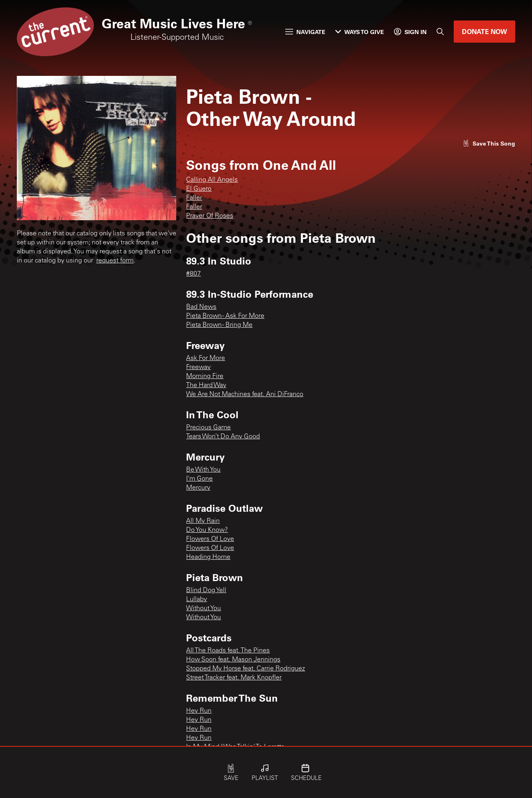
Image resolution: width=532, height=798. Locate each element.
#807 (193, 274)
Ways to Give (360, 32)
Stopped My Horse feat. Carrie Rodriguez (246, 669)
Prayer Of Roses (210, 216)
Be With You (203, 470)
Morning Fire (205, 376)
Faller (194, 198)
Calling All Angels (212, 180)
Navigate (305, 32)
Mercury (198, 488)
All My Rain (203, 521)
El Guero (199, 189)
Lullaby (197, 600)
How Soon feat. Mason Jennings (233, 660)
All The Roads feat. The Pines (228, 651)
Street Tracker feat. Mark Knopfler (234, 678)
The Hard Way (206, 385)
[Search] (440, 32)
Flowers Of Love (210, 539)
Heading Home (208, 557)
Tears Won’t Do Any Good (223, 437)
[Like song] (489, 143)
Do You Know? (207, 530)
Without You (203, 609)
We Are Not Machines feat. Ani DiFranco (245, 394)
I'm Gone (199, 479)
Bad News (201, 307)
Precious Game (208, 428)
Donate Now (484, 31)
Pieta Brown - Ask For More (225, 316)
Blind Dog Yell (206, 591)
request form (115, 261)
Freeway (198, 367)
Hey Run (199, 711)
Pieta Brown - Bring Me (219, 325)
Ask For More (206, 358)
